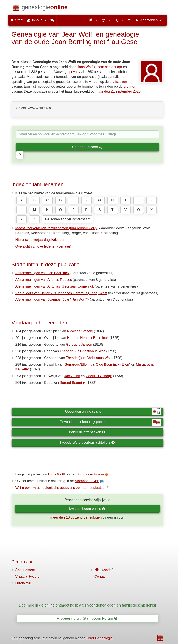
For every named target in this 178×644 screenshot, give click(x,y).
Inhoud (36, 20)
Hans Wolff (85, 67)
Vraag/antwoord (28, 577)
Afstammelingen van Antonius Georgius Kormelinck (55, 286)
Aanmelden (148, 20)
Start (17, 20)
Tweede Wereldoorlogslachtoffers (87, 442)
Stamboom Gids (87, 481)
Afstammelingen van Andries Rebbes (44, 280)
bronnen (130, 86)
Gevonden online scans (113, 412)
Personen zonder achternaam (68, 219)
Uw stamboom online (87, 509)
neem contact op (108, 67)
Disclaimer (24, 583)
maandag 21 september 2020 (118, 91)
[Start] (45, 8)
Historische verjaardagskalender (40, 240)
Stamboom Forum (90, 474)
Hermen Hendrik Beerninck (88, 338)
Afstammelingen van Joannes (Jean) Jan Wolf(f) (52, 300)
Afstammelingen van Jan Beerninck (43, 273)
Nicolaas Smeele (80, 331)
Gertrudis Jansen (79, 344)
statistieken (118, 82)
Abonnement (25, 570)
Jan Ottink (72, 376)
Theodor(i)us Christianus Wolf (83, 351)
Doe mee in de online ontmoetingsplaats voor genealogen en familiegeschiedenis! (87, 605)
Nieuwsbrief (104, 570)
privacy (75, 72)
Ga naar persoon (87, 147)
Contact (100, 577)
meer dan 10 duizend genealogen (76, 517)
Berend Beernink (73, 383)
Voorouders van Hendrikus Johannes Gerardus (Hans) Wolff (61, 293)
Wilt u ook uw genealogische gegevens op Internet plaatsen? (62, 488)
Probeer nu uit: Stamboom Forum (87, 618)
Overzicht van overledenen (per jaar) (43, 246)
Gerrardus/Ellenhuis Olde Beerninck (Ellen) (97, 365)
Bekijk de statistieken (87, 432)
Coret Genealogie (99, 638)
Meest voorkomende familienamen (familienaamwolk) (56, 228)
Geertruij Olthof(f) (99, 376)
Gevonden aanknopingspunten (110, 422)
